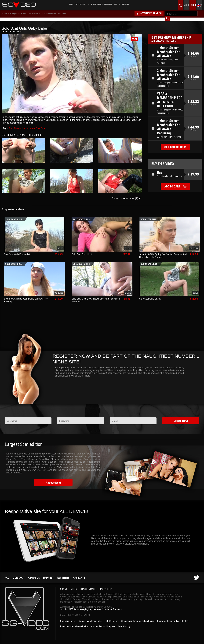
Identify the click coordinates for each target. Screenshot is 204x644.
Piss (16, 125)
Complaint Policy (68, 618)
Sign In (74, 586)
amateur (31, 125)
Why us (125, 5)
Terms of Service (88, 586)
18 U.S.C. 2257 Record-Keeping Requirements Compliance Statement (91, 606)
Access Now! (53, 479)
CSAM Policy (112, 618)
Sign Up (64, 586)
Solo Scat (41, 125)
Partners (63, 574)
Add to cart (172, 183)
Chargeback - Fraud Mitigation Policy (137, 618)
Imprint (48, 574)
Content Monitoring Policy (91, 618)
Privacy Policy (105, 586)
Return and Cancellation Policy (74, 623)
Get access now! (175, 144)
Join (186, 5)
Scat (11, 125)
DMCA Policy (124, 623)
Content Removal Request (103, 623)
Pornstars (97, 5)
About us (34, 574)
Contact (19, 574)
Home (4, 14)
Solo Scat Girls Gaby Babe (55, 14)
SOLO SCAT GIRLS (32, 14)
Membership (111, 5)
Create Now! (181, 418)
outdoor (22, 125)
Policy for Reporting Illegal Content (173, 618)
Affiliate (79, 574)
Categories (81, 5)
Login (193, 5)
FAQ (7, 574)
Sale (71, 5)
